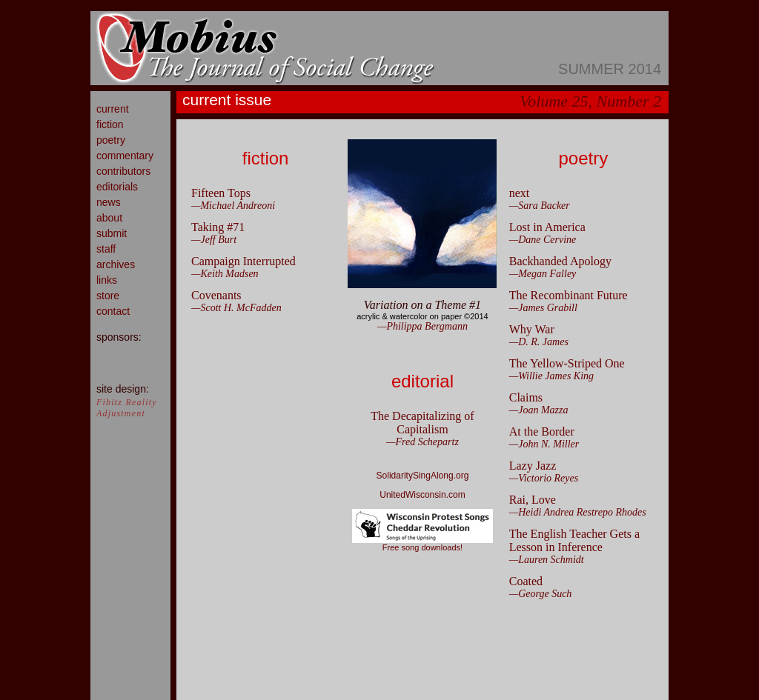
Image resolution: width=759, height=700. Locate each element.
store (108, 296)
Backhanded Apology (560, 261)
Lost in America (547, 227)
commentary (125, 156)
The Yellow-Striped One (567, 363)
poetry (111, 140)
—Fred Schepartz (422, 442)
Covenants (216, 295)
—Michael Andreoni (233, 206)
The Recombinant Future (569, 295)
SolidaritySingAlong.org (423, 476)
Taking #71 (218, 227)
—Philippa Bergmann (422, 326)
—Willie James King (551, 376)
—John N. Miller (544, 444)
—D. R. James (539, 342)
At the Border (542, 431)
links (107, 280)
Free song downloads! (422, 544)
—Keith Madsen (225, 274)
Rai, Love (533, 500)
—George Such (541, 594)
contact (113, 311)
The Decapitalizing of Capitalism (422, 423)
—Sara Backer (540, 206)
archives (116, 264)
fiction (110, 124)
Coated (526, 581)
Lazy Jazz (533, 466)
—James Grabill (543, 308)
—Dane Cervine (543, 240)
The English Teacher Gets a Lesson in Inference (574, 540)
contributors (123, 171)
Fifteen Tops (221, 193)
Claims (526, 397)
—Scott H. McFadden (236, 308)
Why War (532, 329)
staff (106, 249)
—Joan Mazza (539, 410)
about (109, 218)
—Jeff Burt (214, 240)
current (113, 109)
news (109, 202)
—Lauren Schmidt (547, 560)
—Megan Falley (543, 274)
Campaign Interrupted (243, 261)
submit (112, 233)
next (520, 193)
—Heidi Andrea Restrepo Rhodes (578, 512)
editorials (117, 187)
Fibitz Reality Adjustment (127, 408)
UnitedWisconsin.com (422, 495)
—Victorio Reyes (544, 478)
